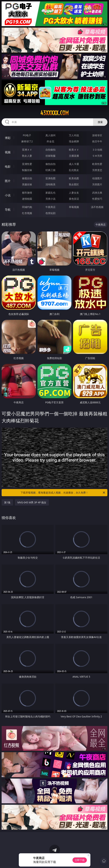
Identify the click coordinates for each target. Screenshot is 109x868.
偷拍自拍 (50, 164)
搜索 (100, 122)
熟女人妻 (27, 156)
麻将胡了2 (27, 141)
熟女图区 (74, 184)
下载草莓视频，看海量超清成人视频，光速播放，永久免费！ (63, 493)
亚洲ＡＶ (27, 150)
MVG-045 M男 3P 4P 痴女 (32, 502)
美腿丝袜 (27, 184)
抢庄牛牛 (97, 141)
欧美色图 (74, 178)
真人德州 (50, 135)
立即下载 (80, 860)
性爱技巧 (97, 199)
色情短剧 (50, 213)
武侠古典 (97, 193)
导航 (8, 210)
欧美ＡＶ (74, 150)
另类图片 (97, 184)
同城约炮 (27, 207)
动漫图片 (97, 178)
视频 (8, 152)
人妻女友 (74, 193)
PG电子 (27, 135)
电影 (8, 167)
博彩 (8, 138)
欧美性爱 (97, 164)
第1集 (7, 502)
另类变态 (97, 170)
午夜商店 (50, 207)
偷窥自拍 (27, 178)
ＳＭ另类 (97, 156)
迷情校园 (27, 199)
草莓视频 (74, 207)
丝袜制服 (50, 156)
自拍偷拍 (50, 150)
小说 (8, 195)
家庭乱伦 (50, 193)
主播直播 (74, 156)
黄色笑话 (74, 199)
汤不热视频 (97, 207)
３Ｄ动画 (97, 150)
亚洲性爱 (27, 164)
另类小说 (50, 199)
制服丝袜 (27, 170)
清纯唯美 (50, 184)
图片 (8, 181)
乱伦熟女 (74, 170)
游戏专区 (97, 135)
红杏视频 (27, 213)
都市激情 (27, 193)
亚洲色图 (50, 178)
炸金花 (50, 141)
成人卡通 (74, 164)
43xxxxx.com (54, 113)
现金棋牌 (74, 141)
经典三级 (50, 170)
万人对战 (74, 135)
